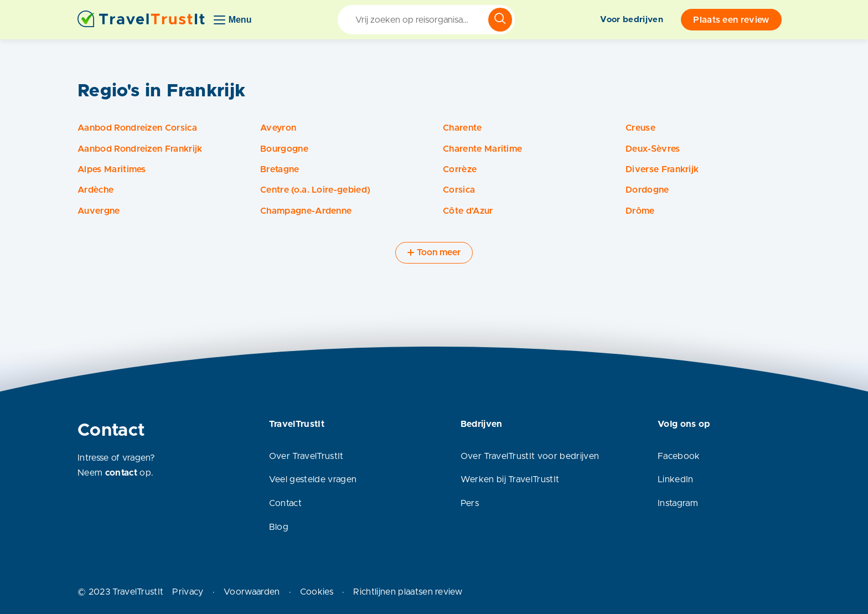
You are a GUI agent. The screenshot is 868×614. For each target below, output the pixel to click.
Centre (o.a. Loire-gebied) (315, 190)
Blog (279, 527)
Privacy (188, 592)
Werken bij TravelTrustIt (510, 479)
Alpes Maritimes (112, 169)
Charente (463, 128)
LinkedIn (676, 479)
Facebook (679, 456)
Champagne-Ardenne (306, 211)
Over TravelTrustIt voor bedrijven (530, 456)
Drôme (640, 211)
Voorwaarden (252, 592)
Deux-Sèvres (653, 149)
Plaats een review (731, 20)
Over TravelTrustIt (306, 456)
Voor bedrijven (631, 20)
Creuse (640, 128)
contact (121, 473)
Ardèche (95, 190)
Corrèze (460, 169)
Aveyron (278, 128)
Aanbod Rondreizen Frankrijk (140, 149)
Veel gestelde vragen (313, 479)
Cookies (317, 592)
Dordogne (647, 190)
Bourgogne (284, 149)
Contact (285, 503)
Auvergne (99, 211)
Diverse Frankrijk (662, 169)
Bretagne (280, 169)
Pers (470, 503)
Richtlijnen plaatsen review (408, 592)
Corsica (459, 190)
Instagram (678, 503)
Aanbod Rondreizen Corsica (137, 128)
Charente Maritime (482, 149)
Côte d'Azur (468, 211)
